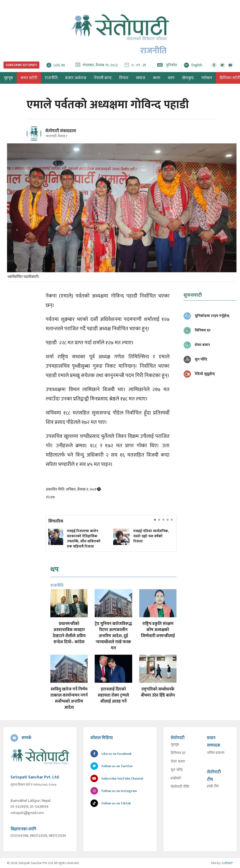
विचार (124, 78)
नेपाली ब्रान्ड (103, 78)
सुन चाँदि (177, 770)
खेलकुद (188, 78)
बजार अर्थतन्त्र (76, 78)
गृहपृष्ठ (175, 745)
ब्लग (171, 78)
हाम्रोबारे (176, 778)
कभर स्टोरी (29, 78)
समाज (141, 78)
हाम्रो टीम (213, 786)
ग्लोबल (207, 78)
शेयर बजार (178, 762)
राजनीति (51, 78)
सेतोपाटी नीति (180, 787)
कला (157, 78)
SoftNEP (227, 863)
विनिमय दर (178, 753)
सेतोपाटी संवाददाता (61, 131)
